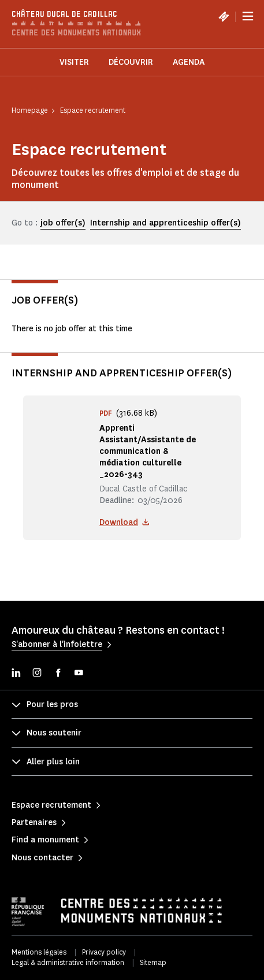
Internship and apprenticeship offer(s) (166, 223)
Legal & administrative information (68, 962)
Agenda (189, 62)
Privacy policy (104, 952)
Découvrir (131, 62)
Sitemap (153, 962)
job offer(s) (63, 223)
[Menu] (248, 16)
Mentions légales (39, 952)
